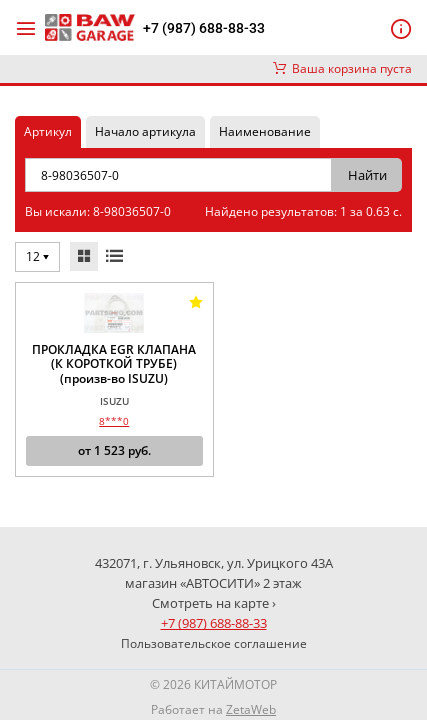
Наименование (265, 131)
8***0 (114, 421)
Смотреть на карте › (214, 603)
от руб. (114, 451)
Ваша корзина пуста (342, 68)
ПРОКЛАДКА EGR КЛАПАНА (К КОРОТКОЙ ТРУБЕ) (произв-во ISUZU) (114, 364)
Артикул (48, 131)
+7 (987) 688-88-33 (204, 28)
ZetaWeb (251, 709)
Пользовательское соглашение (214, 643)
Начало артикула (145, 131)
